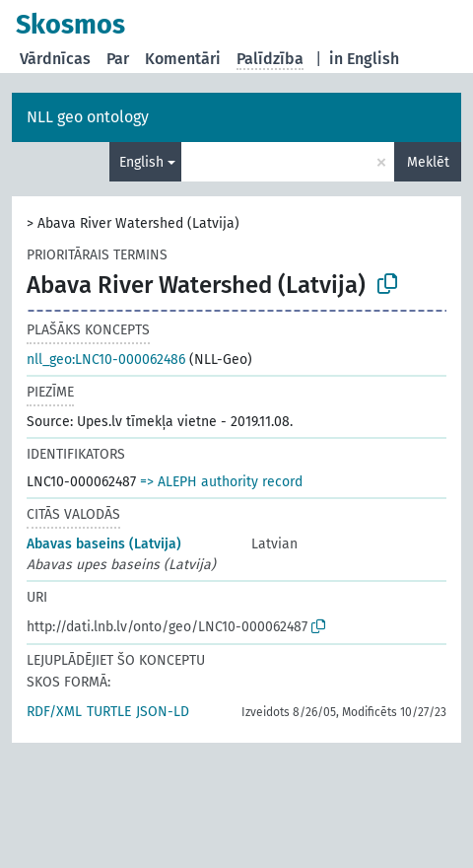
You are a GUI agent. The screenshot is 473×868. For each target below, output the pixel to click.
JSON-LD (163, 712)
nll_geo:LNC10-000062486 (106, 360)
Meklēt (428, 162)
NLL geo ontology (88, 117)
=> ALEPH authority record (221, 482)
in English (364, 59)
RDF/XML (54, 712)
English (141, 162)
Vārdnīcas (55, 59)
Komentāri (183, 59)
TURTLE (109, 712)
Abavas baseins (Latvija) (104, 544)
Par (118, 59)
